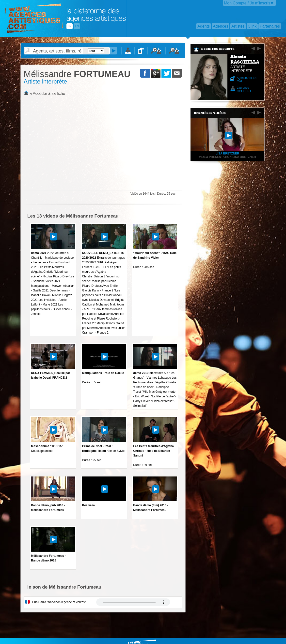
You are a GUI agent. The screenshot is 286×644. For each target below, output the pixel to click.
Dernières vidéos (210, 113)
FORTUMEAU (77, 74)
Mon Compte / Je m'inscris (247, 3)
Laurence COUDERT (244, 89)
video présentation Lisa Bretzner (227, 157)
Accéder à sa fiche (49, 93)
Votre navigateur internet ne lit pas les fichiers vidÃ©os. (133, 602)
